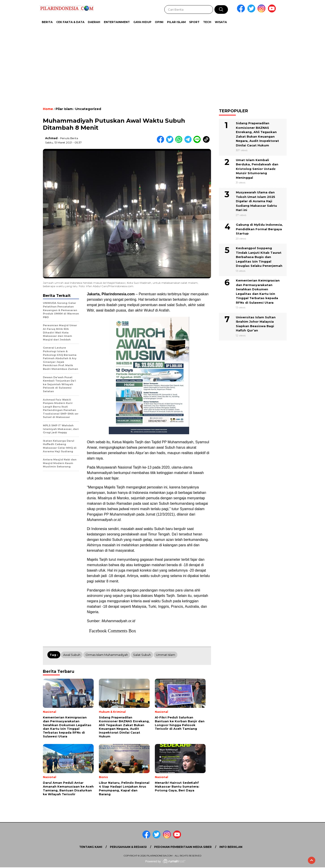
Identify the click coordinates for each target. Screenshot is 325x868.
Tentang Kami (91, 847)
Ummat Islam (166, 655)
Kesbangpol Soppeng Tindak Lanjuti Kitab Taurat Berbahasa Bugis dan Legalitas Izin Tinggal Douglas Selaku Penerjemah (259, 257)
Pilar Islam (176, 22)
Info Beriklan (231, 847)
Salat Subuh (142, 655)
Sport (194, 22)
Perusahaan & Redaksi (128, 847)
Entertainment (117, 22)
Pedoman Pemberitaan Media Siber (183, 847)
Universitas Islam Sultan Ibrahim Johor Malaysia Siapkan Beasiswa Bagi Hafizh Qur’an (256, 324)
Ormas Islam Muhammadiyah (107, 655)
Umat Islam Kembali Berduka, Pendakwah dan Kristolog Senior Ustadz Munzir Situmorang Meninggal (257, 169)
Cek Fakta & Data (70, 22)
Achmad (51, 138)
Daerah (94, 22)
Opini (159, 22)
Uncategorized (88, 109)
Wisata (221, 22)
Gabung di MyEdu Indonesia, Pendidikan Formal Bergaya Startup (259, 229)
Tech (207, 22)
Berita (47, 22)
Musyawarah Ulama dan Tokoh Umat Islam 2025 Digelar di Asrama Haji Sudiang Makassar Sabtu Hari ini (256, 201)
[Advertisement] (151, 63)
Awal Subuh (72, 655)
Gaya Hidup (142, 22)
